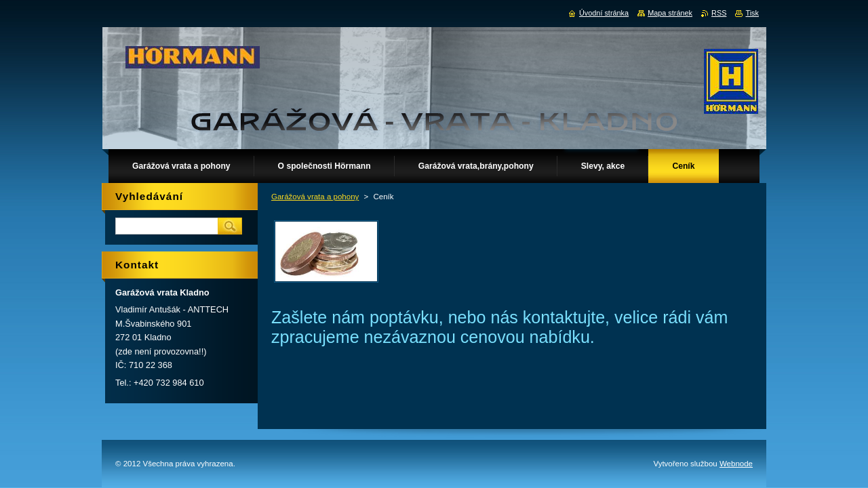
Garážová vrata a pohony (315, 197)
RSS (719, 13)
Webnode (736, 464)
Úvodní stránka (604, 13)
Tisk (752, 13)
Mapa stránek (670, 13)
